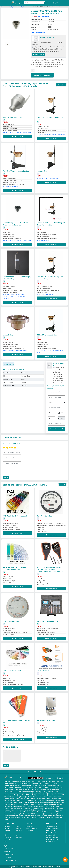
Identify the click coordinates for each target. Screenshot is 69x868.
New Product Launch (53, 837)
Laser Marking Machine (24, 781)
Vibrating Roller (13, 783)
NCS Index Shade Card (12, 670)
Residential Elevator (20, 787)
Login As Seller (51, 841)
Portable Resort (55, 789)
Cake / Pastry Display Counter (19, 802)
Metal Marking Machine (46, 802)
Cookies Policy (30, 826)
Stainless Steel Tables (11, 785)
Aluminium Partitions (53, 783)
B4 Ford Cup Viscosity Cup (47, 335)
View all (62, 484)
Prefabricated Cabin (40, 791)
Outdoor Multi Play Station (48, 781)
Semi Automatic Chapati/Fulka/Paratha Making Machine (26, 812)
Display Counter (51, 785)
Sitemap (7, 828)
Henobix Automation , (43, 240)
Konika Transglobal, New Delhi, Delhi (15, 350)
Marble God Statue (59, 802)
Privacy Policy (30, 830)
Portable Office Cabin (53, 791)
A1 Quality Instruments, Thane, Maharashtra (51, 134)
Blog (6, 835)
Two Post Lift (48, 810)
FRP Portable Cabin (19, 791)
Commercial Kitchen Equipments (27, 804)
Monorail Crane (21, 800)
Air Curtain (14, 804)
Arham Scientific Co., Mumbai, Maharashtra (17, 132)
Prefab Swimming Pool (49, 812)
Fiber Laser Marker (33, 802)
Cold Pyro (35, 817)
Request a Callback (42, 75)
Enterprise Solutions (52, 839)
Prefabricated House (39, 793)
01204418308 (9, 848)
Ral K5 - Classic (43, 670)
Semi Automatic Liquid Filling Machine (41, 808)
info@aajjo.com (9, 854)
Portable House (18, 789)
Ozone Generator (26, 817)
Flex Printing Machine (19, 796)
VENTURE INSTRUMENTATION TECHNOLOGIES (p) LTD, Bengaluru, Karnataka (15, 296)
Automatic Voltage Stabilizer (38, 798)
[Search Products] (25, 3)
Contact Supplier (39, 54)
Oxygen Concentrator (15, 817)
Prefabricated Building (11, 793)
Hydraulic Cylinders (42, 795)
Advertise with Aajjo (52, 828)
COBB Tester (30, 800)
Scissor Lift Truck (42, 787)
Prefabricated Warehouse (25, 793)
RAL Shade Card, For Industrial (15, 516)
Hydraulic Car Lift (31, 787)
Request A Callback (34, 772)
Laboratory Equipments (12, 7)
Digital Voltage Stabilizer (22, 798)
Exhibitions (8, 839)
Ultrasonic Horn (54, 804)
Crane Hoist (12, 800)
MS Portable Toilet (44, 789)
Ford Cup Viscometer (24, 7)
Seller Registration (52, 826)
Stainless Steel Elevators (55, 787)
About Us (7, 826)
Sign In (56, 3)
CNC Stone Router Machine (34, 796)
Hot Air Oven (22, 795)
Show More (61, 85)
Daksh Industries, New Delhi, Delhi (48, 178)
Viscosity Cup (42, 171)
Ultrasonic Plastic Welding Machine (21, 806)
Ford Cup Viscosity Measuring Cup (16, 171)
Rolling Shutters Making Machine (24, 810)
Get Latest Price (43, 16)
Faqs (6, 841)
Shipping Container (51, 793)
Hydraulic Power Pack (54, 795)
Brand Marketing (51, 835)
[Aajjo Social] (53, 778)
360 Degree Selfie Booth (46, 817)
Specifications (9, 364)
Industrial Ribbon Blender (39, 783)
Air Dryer (55, 808)
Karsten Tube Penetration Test (48, 621)
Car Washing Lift (39, 810)
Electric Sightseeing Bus (26, 815)
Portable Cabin (36, 781)
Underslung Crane (52, 798)
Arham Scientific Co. (47, 37)
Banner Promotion (52, 832)
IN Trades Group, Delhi (10, 186)
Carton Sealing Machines (39, 785)
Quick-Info (8, 837)
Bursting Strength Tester (41, 800)
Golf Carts (37, 815)
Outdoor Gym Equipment (11, 815)
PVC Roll (8, 804)
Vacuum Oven (13, 795)
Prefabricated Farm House (31, 789)
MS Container (30, 791)
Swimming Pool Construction (22, 813)
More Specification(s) (38, 32)
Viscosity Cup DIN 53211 (12, 117)
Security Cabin (9, 789)
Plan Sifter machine (43, 804)
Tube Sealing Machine (25, 783)
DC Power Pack (31, 795)
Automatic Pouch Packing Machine (20, 808)
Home (3, 7)
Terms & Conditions (31, 828)
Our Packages (51, 830)
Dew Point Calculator (45, 516)
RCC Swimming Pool (37, 813)
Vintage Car (44, 815)
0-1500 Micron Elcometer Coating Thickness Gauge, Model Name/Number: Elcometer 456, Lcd (50, 569)
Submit (6, 477)
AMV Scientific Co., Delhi (45, 294)
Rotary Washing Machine (50, 796)
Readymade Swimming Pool (52, 813)
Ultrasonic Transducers (38, 806)
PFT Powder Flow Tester (46, 720)
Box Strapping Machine (24, 785)
